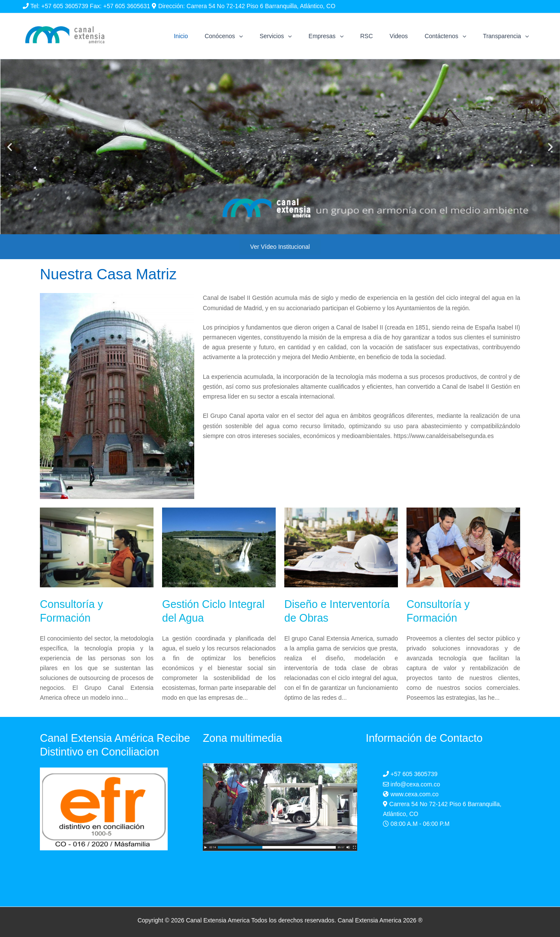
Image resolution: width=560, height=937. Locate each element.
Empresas (347, 36)
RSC (383, 36)
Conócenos (254, 36)
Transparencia (508, 36)
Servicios (302, 36)
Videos (411, 36)
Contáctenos (453, 36)
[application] (270, 36)
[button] (10, 147)
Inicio (216, 36)
